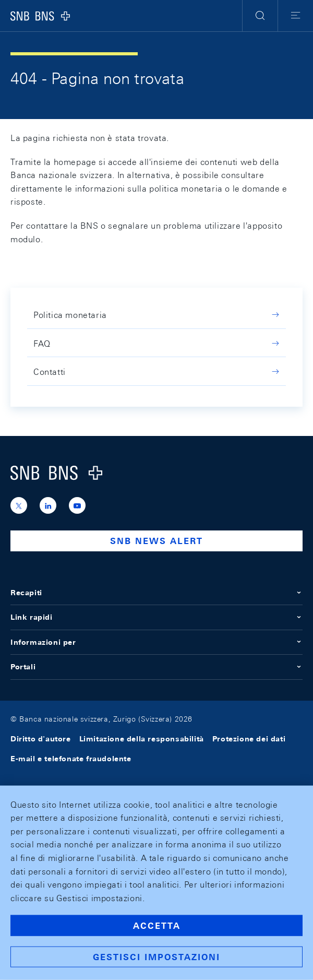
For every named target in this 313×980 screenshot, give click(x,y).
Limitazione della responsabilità (142, 739)
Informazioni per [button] (156, 642)
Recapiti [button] (156, 593)
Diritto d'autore (41, 739)
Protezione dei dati (249, 739)
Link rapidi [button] (156, 617)
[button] (260, 16)
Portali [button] (156, 667)
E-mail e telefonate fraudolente (71, 759)
